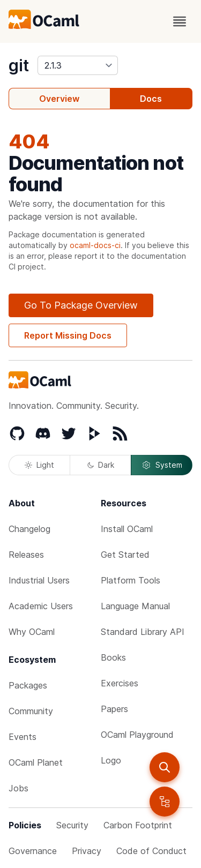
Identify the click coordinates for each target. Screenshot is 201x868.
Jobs (18, 788)
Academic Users (41, 606)
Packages (28, 685)
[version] (78, 65)
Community (31, 711)
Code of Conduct (151, 851)
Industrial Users (39, 580)
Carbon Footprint (138, 825)
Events (23, 737)
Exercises (120, 683)
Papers (114, 709)
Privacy (87, 851)
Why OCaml (32, 632)
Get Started (125, 555)
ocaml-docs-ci (95, 245)
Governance (33, 851)
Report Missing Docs (68, 335)
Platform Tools (131, 580)
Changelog (29, 529)
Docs (151, 99)
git (19, 65)
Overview (59, 99)
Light (39, 465)
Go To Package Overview (81, 305)
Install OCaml (127, 529)
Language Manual (135, 606)
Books (113, 657)
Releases (26, 555)
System (162, 465)
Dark (101, 465)
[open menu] (180, 21)
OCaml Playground (137, 735)
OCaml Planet (36, 762)
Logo (111, 760)
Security (72, 825)
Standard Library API (143, 632)
